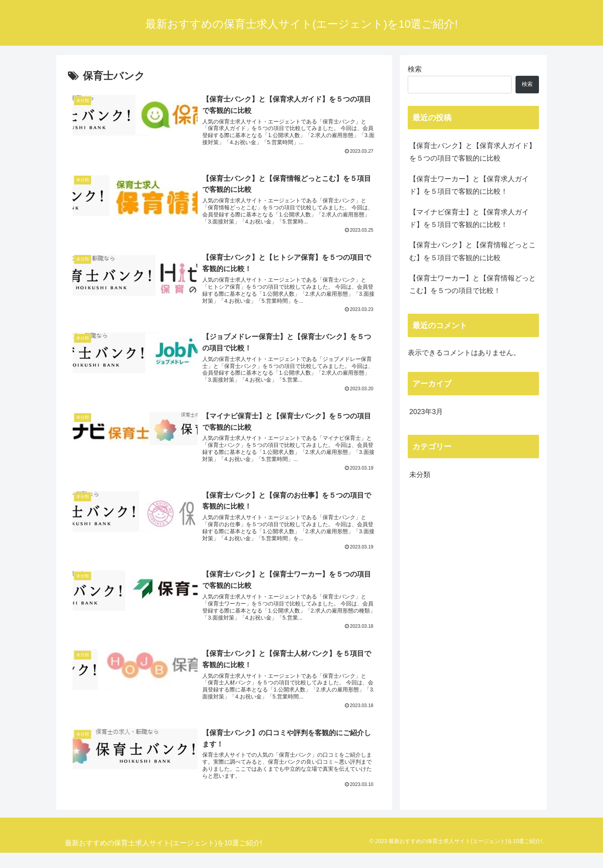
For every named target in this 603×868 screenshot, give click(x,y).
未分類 (420, 475)
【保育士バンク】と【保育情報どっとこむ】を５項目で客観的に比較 (473, 251)
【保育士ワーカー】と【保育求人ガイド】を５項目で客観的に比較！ (469, 185)
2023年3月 (426, 412)
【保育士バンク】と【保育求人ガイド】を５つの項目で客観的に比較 (473, 152)
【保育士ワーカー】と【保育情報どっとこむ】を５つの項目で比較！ (473, 284)
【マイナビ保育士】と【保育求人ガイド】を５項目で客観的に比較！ (469, 218)
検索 (415, 69)
